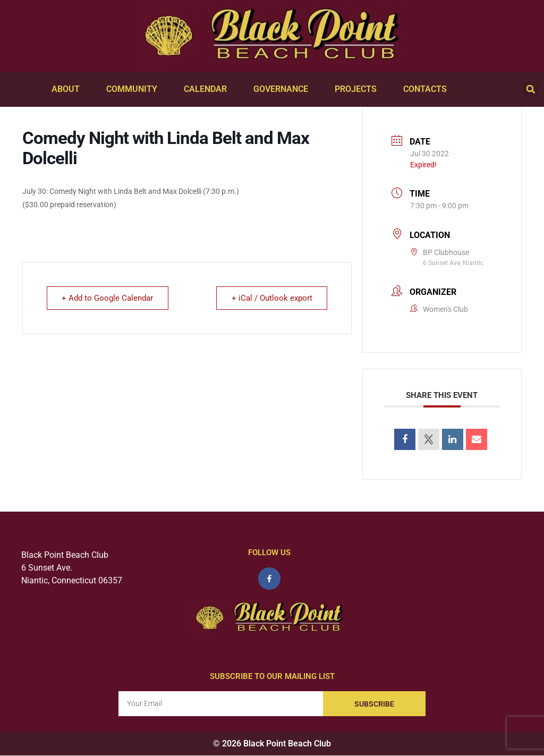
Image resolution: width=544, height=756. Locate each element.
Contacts (428, 89)
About (68, 89)
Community (134, 89)
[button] (531, 89)
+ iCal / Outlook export (271, 298)
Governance (283, 89)
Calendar (208, 89)
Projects (358, 89)
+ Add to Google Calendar (108, 298)
